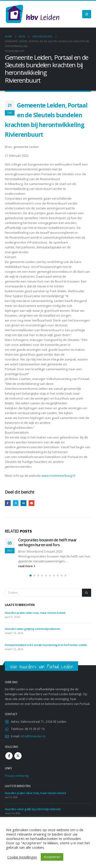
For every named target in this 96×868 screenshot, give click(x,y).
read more (27, 566)
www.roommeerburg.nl (58, 476)
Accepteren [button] (52, 857)
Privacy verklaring (17, 776)
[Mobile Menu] (87, 14)
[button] (31, 575)
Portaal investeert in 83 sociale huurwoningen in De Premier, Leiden (46, 645)
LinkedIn (24, 503)
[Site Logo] (32, 14)
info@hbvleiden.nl (33, 736)
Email (32, 503)
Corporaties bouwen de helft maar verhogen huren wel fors (47, 542)
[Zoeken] (87, 593)
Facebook (8, 503)
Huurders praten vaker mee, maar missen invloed (35, 613)
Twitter (16, 503)
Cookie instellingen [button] (22, 857)
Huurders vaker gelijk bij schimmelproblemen (33, 629)
